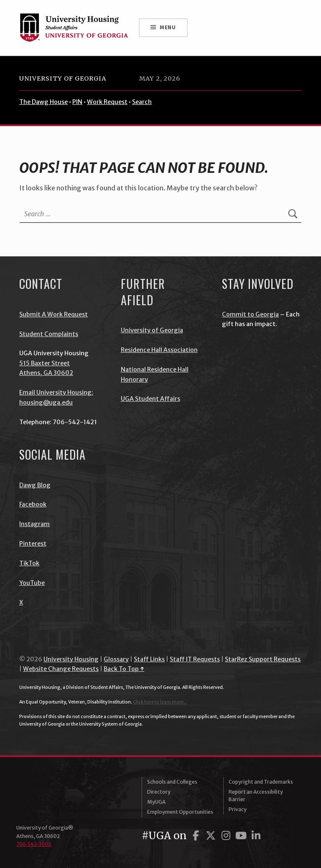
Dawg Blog (35, 485)
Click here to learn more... (160, 702)
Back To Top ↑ (124, 669)
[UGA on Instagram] (227, 836)
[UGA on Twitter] (212, 836)
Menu (168, 27)
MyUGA (156, 802)
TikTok (29, 563)
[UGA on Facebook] (197, 836)
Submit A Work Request (53, 314)
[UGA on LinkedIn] (256, 836)
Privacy (238, 809)
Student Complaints (49, 334)
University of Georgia (63, 78)
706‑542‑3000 (34, 844)
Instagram (34, 524)
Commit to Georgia (250, 314)
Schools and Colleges (172, 782)
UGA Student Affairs (150, 399)
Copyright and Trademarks (261, 782)
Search (142, 102)
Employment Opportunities (180, 812)
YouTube (32, 583)
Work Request (107, 102)
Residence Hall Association (159, 350)
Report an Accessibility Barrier (256, 796)
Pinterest (33, 544)
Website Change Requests (61, 669)
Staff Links (149, 659)
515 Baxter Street (45, 363)
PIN (77, 102)
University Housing (71, 659)
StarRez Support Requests (263, 659)
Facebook (33, 504)
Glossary (116, 659)
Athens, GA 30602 (46, 373)
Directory (159, 792)
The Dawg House (43, 102)
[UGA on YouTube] (242, 836)
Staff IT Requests (195, 659)
